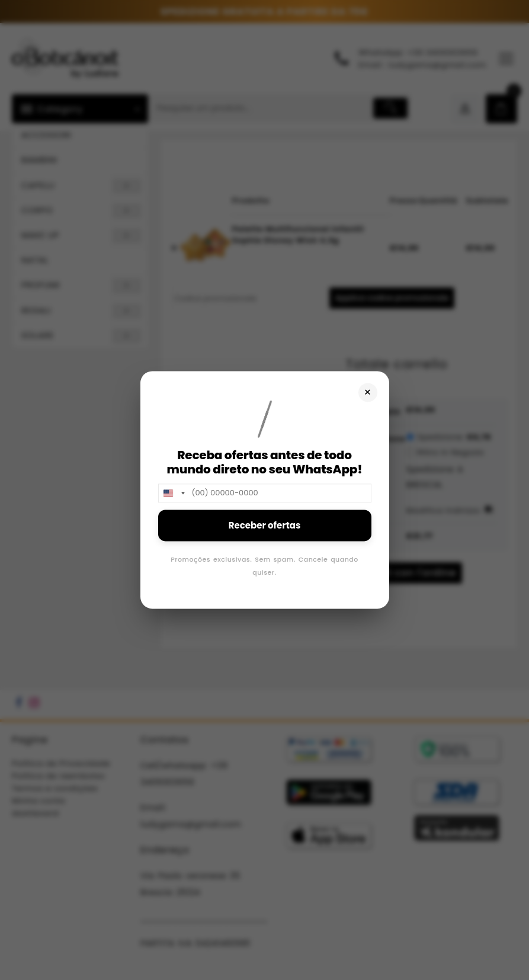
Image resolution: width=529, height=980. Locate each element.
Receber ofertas (265, 525)
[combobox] (174, 493)
